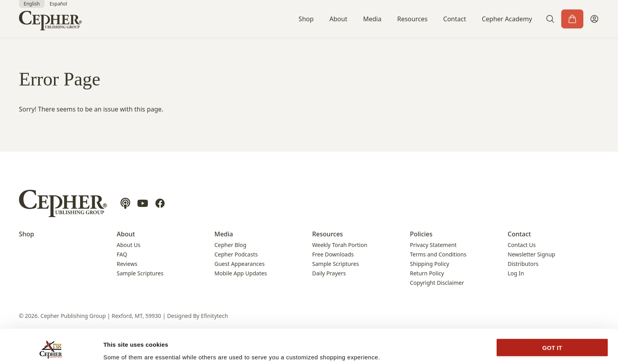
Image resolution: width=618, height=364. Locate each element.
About (338, 19)
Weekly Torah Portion (340, 245)
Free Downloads (333, 254)
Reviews (127, 264)
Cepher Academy (507, 19)
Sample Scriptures (140, 273)
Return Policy (427, 273)
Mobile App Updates (241, 273)
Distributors (523, 264)
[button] (550, 19)
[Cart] (572, 19)
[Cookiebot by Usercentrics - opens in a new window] (51, 349)
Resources (412, 19)
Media (372, 19)
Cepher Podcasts (236, 254)
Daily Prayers (329, 273)
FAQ (122, 254)
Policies (421, 234)
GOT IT (552, 317)
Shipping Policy (430, 264)
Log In (516, 273)
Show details (122, 348)
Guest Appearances (239, 264)
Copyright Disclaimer (437, 283)
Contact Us (522, 245)
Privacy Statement (433, 245)
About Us (128, 245)
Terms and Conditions (438, 254)
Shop (306, 19)
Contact (455, 19)
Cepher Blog (230, 245)
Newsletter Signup (531, 254)
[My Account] (594, 19)
